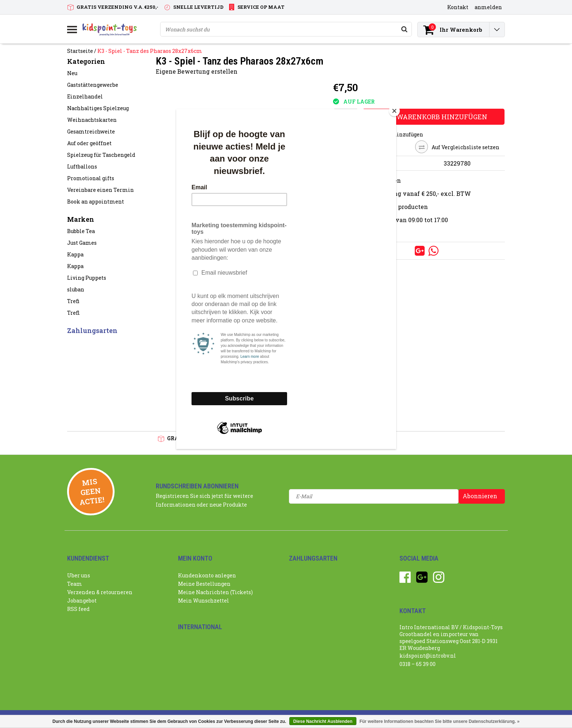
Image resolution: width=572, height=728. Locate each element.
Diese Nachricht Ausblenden (323, 721)
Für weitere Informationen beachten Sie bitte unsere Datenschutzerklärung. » (439, 721)
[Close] (394, 111)
